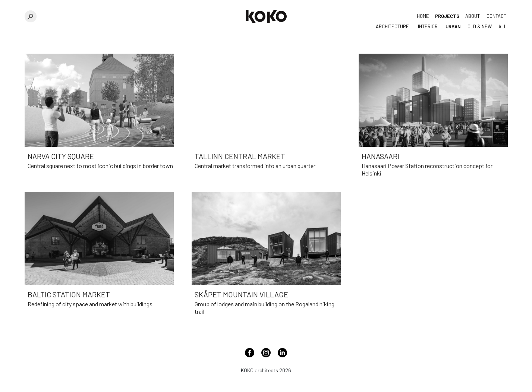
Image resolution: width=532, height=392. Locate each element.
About (473, 16)
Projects (447, 16)
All (503, 26)
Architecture (392, 26)
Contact (496, 16)
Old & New (480, 26)
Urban (453, 26)
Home (423, 16)
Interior (428, 26)
